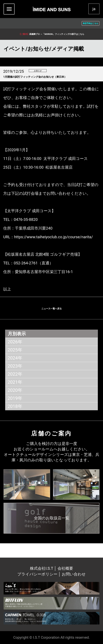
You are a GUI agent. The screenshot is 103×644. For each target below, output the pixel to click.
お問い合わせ (74, 574)
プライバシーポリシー (37, 574)
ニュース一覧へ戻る (52, 309)
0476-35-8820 (26, 220)
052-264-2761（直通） (33, 263)
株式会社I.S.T (42, 568)
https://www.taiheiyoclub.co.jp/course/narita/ (53, 237)
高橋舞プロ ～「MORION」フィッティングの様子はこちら (51, 34)
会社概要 (65, 568)
